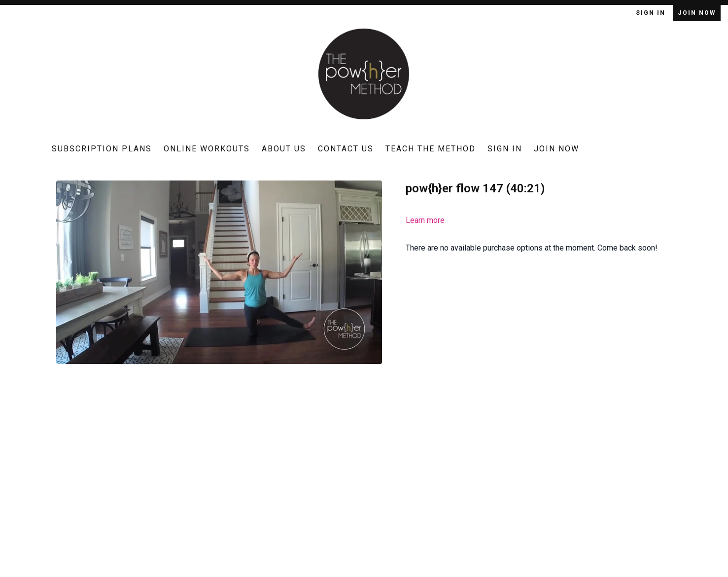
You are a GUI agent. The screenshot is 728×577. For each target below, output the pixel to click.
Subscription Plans (102, 149)
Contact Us (346, 149)
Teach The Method (431, 149)
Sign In (652, 13)
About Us (284, 149)
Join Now (697, 13)
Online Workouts (207, 149)
